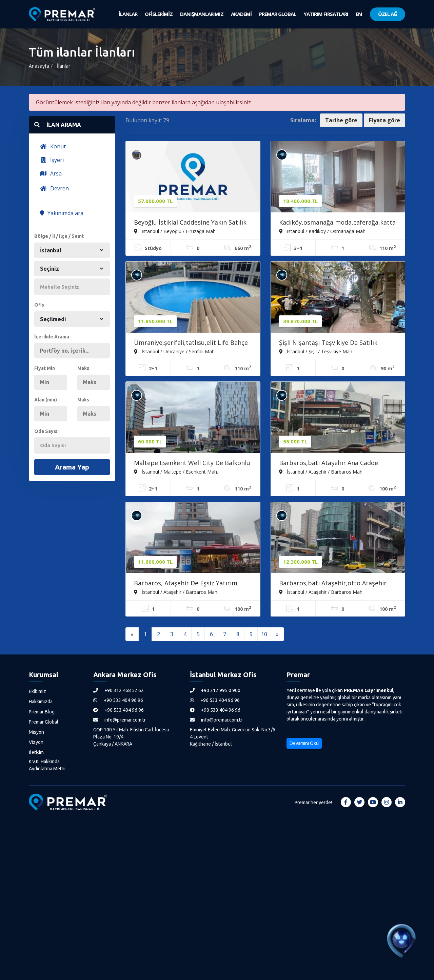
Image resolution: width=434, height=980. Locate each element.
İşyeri (52, 160)
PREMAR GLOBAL (278, 14)
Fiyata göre (384, 120)
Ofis (39, 305)
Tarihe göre (341, 120)
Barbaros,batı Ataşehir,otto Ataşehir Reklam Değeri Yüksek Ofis (333, 584)
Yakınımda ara (62, 213)
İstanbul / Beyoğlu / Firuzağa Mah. (175, 231)
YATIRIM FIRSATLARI (326, 14)
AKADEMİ (241, 14)
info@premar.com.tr (120, 720)
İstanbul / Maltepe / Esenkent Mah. (176, 472)
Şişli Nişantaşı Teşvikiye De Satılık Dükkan (328, 343)
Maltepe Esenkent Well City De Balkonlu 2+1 (192, 463)
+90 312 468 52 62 (119, 690)
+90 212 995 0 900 (215, 690)
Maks (83, 368)
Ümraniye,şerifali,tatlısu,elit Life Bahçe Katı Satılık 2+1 (191, 343)
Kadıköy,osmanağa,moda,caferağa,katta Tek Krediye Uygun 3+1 (337, 223)
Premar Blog (42, 712)
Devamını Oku (304, 743)
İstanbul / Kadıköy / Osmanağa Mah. (323, 231)
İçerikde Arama (52, 337)
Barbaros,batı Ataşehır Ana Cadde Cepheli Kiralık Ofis (329, 463)
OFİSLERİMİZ (159, 14)
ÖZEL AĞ (388, 14)
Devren (54, 188)
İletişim (36, 752)
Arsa (51, 173)
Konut (53, 146)
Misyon (36, 732)
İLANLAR (128, 14)
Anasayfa (39, 66)
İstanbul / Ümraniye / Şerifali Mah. (175, 351)
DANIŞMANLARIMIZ (202, 14)
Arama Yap (72, 467)
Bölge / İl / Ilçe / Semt (59, 236)
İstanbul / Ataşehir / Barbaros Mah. (321, 472)
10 (264, 634)
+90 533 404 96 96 (118, 700)
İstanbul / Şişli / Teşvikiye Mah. (316, 351)
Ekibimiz (37, 691)
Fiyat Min (45, 368)
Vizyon (36, 742)
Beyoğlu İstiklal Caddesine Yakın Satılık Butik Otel (190, 223)
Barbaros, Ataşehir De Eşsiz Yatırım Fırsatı (186, 584)
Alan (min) (46, 400)
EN (359, 14)
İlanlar (64, 66)
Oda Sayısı (46, 431)
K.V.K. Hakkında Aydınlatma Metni (47, 765)
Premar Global (44, 722)
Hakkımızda (41, 702)
